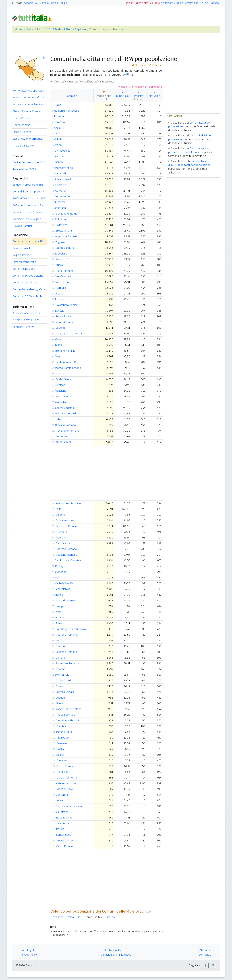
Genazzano (62, 436)
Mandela (61, 703)
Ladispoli (60, 173)
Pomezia (59, 122)
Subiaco (60, 385)
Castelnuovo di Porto (68, 362)
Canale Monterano (67, 520)
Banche (214, 3)
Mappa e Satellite (23, 146)
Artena (59, 294)
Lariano (60, 299)
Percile (60, 829)
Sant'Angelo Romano (68, 503)
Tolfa (59, 509)
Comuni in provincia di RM (28, 241)
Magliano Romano (66, 635)
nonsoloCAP (31, 3)
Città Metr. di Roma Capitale (67, 29)
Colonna (61, 515)
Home (19, 29)
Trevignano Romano (68, 431)
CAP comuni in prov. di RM (28, 205)
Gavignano (62, 606)
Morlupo (60, 374)
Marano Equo (64, 732)
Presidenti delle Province (28, 212)
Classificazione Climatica (28, 139)
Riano (59, 345)
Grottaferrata (64, 231)
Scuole (204, 3)
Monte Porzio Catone (68, 368)
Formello (61, 288)
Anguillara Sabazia (66, 236)
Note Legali (27, 950)
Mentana (61, 208)
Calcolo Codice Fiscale (53, 3)
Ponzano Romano (66, 652)
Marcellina (61, 402)
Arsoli (59, 640)
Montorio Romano (66, 601)
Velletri (58, 139)
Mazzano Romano (66, 555)
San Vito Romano (66, 549)
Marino (59, 162)
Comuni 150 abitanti (26, 283)
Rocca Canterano (67, 841)
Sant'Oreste (63, 543)
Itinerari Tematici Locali (27, 320)
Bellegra (60, 566)
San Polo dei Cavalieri (68, 560)
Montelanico (63, 589)
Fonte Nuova (63, 196)
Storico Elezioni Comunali (28, 111)
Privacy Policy (29, 955)
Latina (70, 917)
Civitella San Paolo (66, 583)
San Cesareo (63, 276)
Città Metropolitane (24, 262)
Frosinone (58, 917)
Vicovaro (61, 538)
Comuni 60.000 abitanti (28, 276)
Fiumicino (60, 116)
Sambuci (62, 726)
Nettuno (60, 156)
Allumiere (61, 532)
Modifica (138, 65)
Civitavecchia (62, 151)
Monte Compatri (66, 322)
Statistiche (192, 3)
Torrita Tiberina (65, 680)
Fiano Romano (64, 271)
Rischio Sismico (22, 132)
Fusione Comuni (22, 226)
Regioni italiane (22, 255)
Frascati (60, 202)
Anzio (57, 128)
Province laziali (21, 248)
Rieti (79, 917)
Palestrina (61, 219)
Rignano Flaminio (65, 351)
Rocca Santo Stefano (69, 709)
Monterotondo (64, 168)
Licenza (60, 698)
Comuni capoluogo (24, 269)
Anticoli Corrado (66, 715)
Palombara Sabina (67, 305)
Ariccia (60, 265)
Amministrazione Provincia (29, 104)
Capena (60, 328)
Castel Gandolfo (65, 379)
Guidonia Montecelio (67, 111)
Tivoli (57, 133)
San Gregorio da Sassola (71, 629)
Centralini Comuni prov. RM (28, 192)
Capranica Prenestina (69, 806)
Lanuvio (60, 311)
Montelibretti (64, 442)
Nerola (59, 595)
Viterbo (110, 917)
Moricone (61, 572)
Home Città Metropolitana (28, 91)
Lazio (41, 29)
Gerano (60, 686)
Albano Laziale (64, 179)
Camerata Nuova (66, 783)
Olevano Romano (65, 425)
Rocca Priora (63, 316)
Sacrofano (62, 396)
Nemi (59, 612)
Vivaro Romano (65, 846)
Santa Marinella (65, 248)
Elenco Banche (21, 125)
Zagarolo (61, 242)
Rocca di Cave (64, 789)
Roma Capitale (94, 917)
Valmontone (63, 282)
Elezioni (179, 3)
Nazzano (61, 646)
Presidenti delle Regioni (27, 219)
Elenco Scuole (21, 118)
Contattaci (205, 955)
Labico (59, 419)
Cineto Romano (66, 766)
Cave (58, 339)
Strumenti (205, 950)
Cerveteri (61, 191)
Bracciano (61, 254)
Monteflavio (62, 675)
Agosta (60, 618)
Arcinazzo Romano (67, 663)
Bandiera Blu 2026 (23, 327)
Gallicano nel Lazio (66, 413)
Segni (59, 356)
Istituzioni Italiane (116, 950)
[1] (128, 74)
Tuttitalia (17, 3)
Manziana (61, 391)
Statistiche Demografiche (28, 97)
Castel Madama (65, 408)
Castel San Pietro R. (68, 720)
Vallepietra (62, 823)
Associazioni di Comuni (26, 313)
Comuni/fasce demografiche (29, 289)
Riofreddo (63, 738)
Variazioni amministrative (116, 955)
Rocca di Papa (64, 259)
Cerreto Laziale (65, 692)
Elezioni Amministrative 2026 (142, 3)
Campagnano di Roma (68, 334)
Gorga (60, 749)
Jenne (60, 800)
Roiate (60, 755)
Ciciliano (61, 658)
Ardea (58, 145)
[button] (206, 966)
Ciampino (61, 185)
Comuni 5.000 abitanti (27, 296)
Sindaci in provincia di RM (28, 185)
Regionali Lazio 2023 (24, 169)
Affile (59, 623)
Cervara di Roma (67, 778)
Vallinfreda (62, 812)
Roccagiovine (64, 818)
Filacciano (63, 772)
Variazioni (167, 3)
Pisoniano (62, 743)
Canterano (62, 795)
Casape (61, 760)
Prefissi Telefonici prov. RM (29, 198)
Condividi (156, 65)
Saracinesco (64, 835)
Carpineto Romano (67, 526)
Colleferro (61, 225)
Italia (30, 29)
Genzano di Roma (66, 214)
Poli (57, 578)
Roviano (61, 669)
